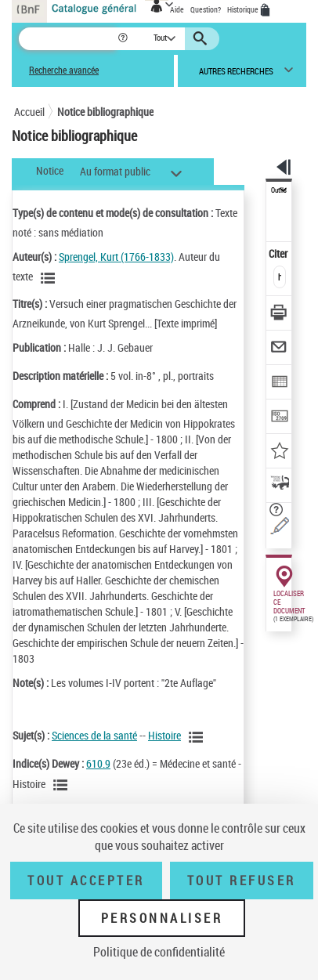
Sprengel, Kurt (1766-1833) (116, 257)
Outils (279, 190)
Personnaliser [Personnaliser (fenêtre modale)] (162, 918)
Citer (279, 253)
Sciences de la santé (94, 735)
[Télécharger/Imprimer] (279, 315)
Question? (206, 9)
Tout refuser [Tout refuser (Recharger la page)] (242, 881)
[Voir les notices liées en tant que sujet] (198, 737)
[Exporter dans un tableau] (279, 383)
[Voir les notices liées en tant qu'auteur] (50, 278)
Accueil (29, 112)
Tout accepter (86, 881)
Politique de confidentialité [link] (159, 952)
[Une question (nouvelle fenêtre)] (279, 525)
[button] (124, 39)
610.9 (98, 763)
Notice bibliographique (105, 112)
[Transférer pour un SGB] (279, 418)
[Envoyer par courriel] (279, 349)
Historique (244, 9)
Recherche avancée (64, 70)
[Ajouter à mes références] (279, 452)
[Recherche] (68, 39)
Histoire (164, 735)
